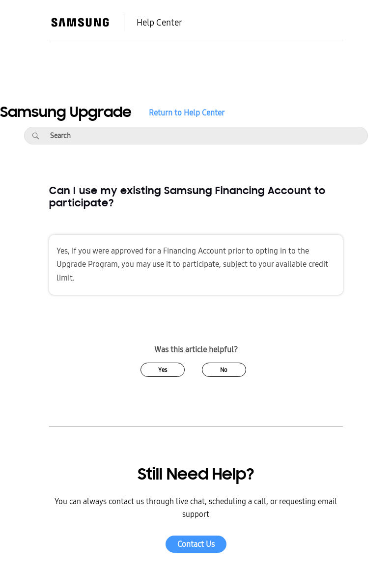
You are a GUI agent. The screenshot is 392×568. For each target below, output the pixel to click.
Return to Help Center (187, 113)
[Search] (35, 136)
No (224, 370)
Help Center (159, 23)
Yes (163, 370)
